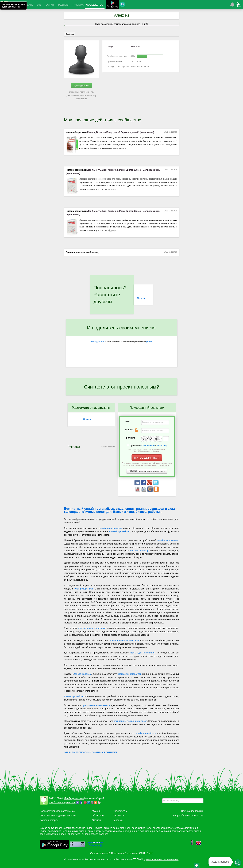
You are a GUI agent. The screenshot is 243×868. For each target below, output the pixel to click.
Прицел (98, 828)
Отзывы (96, 820)
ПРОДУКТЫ (63, 5)
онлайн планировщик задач (177, 831)
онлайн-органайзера (146, 733)
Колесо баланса (82, 674)
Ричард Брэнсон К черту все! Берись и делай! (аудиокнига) (121, 132)
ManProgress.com (74, 798)
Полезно (142, 298)
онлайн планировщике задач (124, 640)
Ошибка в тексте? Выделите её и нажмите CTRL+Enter (121, 853)
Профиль (70, 34)
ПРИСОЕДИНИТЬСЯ (147, 458)
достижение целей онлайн (63, 831)
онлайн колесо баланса (95, 834)
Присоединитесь (82, 85)
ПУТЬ (38, 5)
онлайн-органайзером (110, 528)
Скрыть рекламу (108, 447)
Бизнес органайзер (74, 696)
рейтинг (149, 342)
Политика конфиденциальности (58, 816)
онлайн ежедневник (168, 540)
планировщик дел (83, 589)
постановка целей (163, 828)
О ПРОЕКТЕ (26, 5)
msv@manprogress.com (62, 802)
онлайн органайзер (90, 831)
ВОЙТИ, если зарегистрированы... (147, 471)
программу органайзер (129, 674)
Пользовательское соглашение (57, 811)
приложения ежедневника (96, 705)
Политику (162, 445)
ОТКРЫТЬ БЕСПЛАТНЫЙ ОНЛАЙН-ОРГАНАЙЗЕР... (91, 752)
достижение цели (142, 828)
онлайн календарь (140, 551)
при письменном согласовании (161, 859)
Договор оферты (49, 820)
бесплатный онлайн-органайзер (130, 721)
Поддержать (120, 811)
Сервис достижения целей (78, 828)
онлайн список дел (70, 834)
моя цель (125, 828)
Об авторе (98, 816)
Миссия (96, 811)
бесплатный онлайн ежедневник (120, 831)
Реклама (118, 820)
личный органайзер (120, 531)
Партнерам (119, 816)
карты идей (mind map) (142, 653)
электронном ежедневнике (92, 628)
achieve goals (111, 828)
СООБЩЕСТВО (95, 5)
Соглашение (148, 445)
